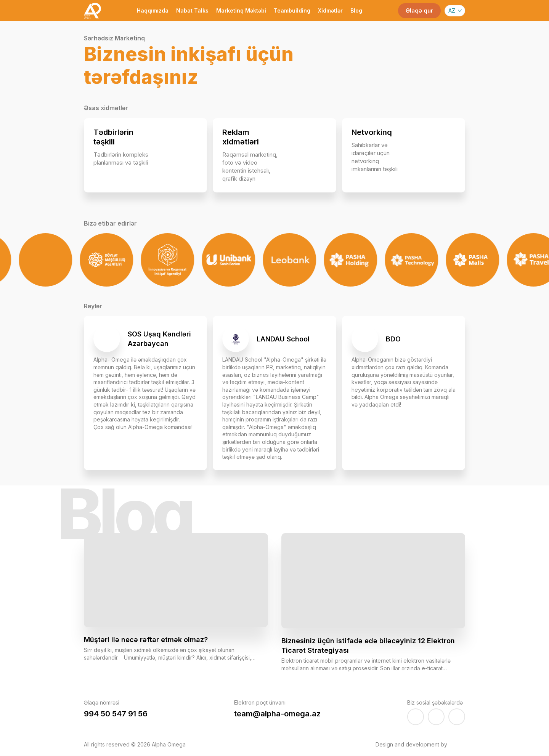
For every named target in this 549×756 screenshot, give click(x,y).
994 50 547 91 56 (116, 714)
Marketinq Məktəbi (241, 10)
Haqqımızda (153, 10)
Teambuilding (292, 10)
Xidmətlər (330, 10)
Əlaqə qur (419, 10)
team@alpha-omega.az (277, 714)
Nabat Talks (192, 10)
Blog (356, 10)
